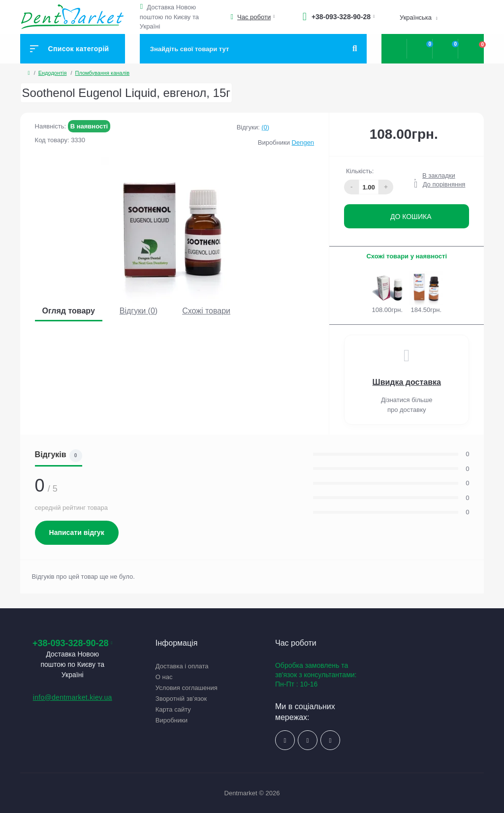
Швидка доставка (407, 382)
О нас (164, 677)
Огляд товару (69, 311)
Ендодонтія (53, 73)
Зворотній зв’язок (181, 699)
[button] (143, 7)
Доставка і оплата (182, 666)
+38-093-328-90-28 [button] (73, 643)
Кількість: (360, 171)
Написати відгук (77, 532)
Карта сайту (173, 709)
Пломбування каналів (103, 73)
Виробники (172, 720)
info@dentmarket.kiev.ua (73, 697)
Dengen (303, 142)
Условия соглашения (187, 688)
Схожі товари (206, 311)
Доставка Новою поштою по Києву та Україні (169, 17)
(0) (265, 127)
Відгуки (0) (139, 311)
